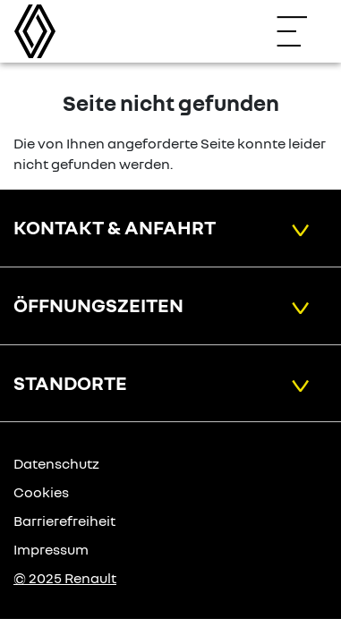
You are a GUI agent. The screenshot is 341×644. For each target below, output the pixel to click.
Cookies (41, 492)
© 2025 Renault (65, 578)
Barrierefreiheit (64, 521)
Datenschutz (56, 463)
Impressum (51, 549)
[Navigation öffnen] (301, 31)
